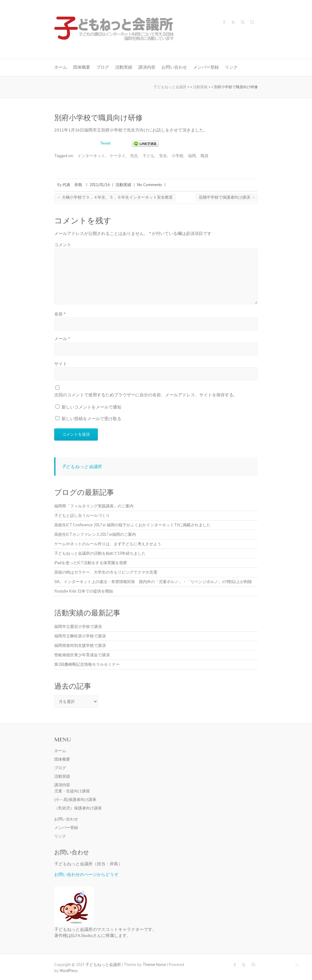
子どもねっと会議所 (82, 466)
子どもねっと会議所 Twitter (233, 22)
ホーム (61, 67)
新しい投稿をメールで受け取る (91, 418)
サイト (61, 364)
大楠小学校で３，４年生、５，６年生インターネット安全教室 (115, 197)
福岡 (192, 156)
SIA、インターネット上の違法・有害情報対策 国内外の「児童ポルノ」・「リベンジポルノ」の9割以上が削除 (153, 582)
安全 (163, 156)
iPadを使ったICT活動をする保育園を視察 (91, 563)
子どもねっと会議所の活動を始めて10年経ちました (100, 553)
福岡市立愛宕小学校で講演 (78, 627)
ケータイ (118, 156)
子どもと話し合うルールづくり (82, 515)
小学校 (177, 156)
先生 (134, 156)
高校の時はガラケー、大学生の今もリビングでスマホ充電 (106, 572)
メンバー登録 (206, 67)
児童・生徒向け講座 (72, 791)
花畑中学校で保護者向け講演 (227, 197)
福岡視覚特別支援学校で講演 (80, 645)
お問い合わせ (174, 67)
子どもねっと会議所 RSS (243, 22)
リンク (231, 67)
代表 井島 (72, 185)
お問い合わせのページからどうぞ (86, 874)
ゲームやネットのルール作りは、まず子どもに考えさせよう (108, 544)
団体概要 (82, 67)
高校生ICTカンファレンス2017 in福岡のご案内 (95, 534)
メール (62, 339)
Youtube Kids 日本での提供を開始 (84, 591)
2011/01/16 (100, 185)
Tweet (105, 143)
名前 (60, 314)
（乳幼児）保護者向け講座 (78, 808)
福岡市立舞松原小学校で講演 (80, 636)
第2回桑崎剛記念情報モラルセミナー (87, 664)
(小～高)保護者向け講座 (75, 800)
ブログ (103, 67)
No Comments (150, 185)
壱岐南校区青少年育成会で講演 (82, 655)
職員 (204, 156)
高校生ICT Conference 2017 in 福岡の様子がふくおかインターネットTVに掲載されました (132, 525)
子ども (149, 156)
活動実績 (124, 67)
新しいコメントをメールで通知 (91, 407)
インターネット (91, 156)
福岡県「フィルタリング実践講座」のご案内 (94, 506)
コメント (63, 245)
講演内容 (147, 67)
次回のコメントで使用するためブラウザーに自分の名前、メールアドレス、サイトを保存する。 (146, 395)
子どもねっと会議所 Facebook (224, 22)
